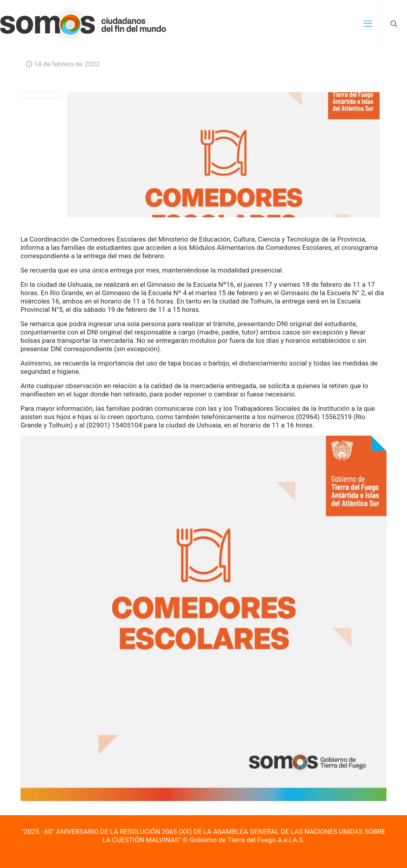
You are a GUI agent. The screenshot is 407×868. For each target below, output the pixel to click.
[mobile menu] (368, 24)
